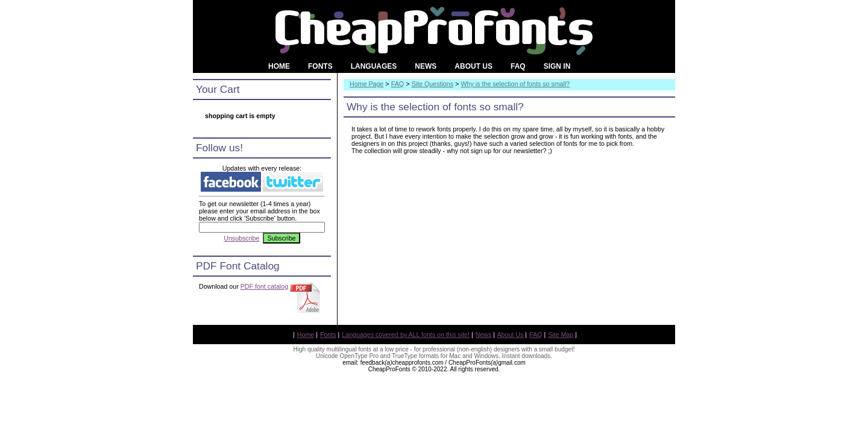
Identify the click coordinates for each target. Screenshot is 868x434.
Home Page (366, 84)
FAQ (398, 84)
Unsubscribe (241, 238)
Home (306, 335)
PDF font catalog (264, 286)
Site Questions (432, 84)
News (484, 335)
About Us (511, 335)
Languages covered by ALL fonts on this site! (406, 335)
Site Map (561, 335)
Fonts (328, 335)
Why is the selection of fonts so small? (516, 84)
